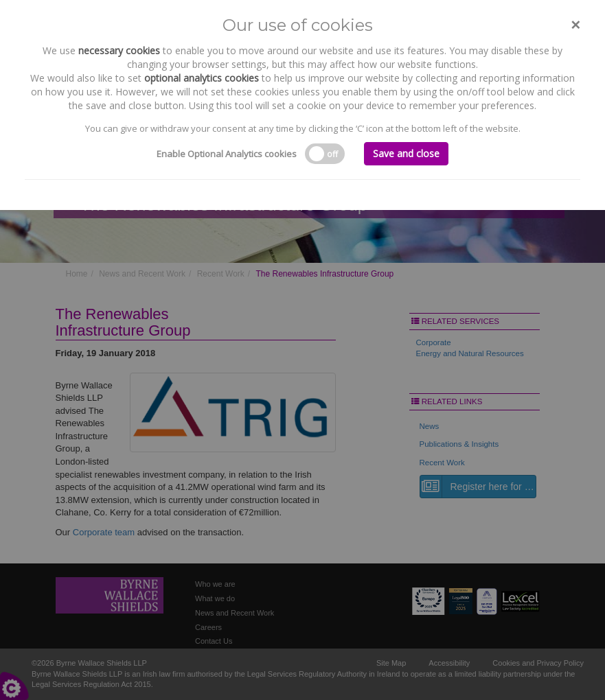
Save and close (406, 153)
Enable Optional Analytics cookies (227, 154)
